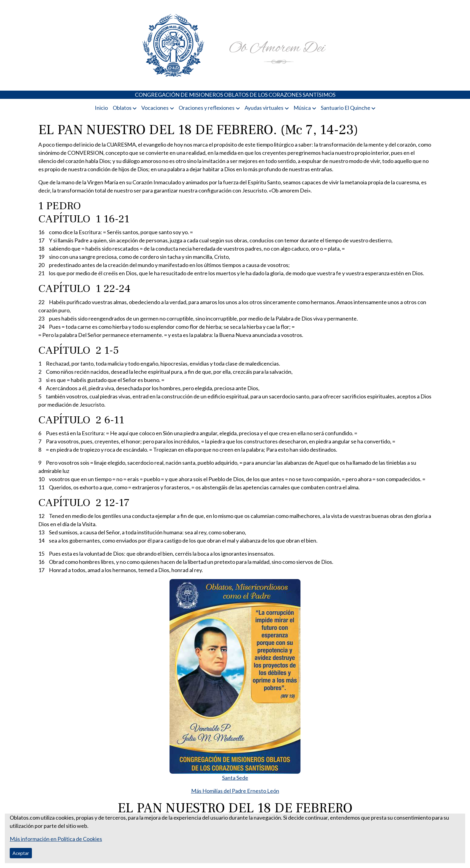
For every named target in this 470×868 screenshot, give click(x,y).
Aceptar (21, 853)
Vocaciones (155, 108)
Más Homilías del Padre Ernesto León (235, 791)
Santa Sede (235, 778)
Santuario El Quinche (346, 108)
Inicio (101, 108)
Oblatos (122, 108)
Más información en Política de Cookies (56, 839)
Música (302, 108)
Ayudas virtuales (264, 108)
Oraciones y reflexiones (207, 108)
